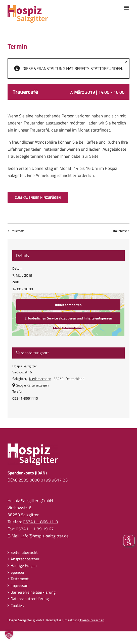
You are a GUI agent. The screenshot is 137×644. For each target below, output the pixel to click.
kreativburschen (92, 620)
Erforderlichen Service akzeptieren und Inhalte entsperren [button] (69, 318)
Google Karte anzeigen (32, 385)
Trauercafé (17, 231)
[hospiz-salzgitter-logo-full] (33, 445)
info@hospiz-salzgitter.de (45, 536)
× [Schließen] (126, 62)
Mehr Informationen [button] (69, 328)
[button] (9, 635)
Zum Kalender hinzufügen (38, 197)
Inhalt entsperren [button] (69, 305)
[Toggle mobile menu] (127, 8)
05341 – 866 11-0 (40, 522)
